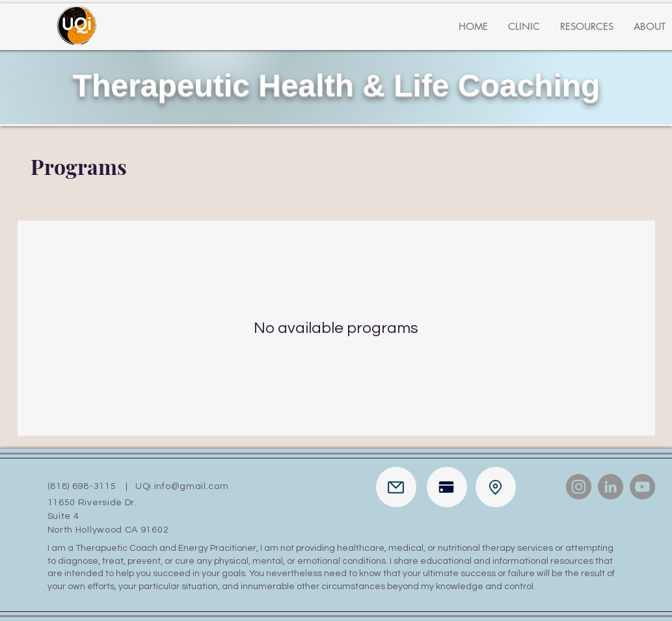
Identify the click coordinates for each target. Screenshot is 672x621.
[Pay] (447, 487)
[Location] (496, 487)
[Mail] (396, 487)
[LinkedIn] (611, 487)
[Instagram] (579, 487)
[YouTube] (642, 487)
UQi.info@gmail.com (182, 486)
